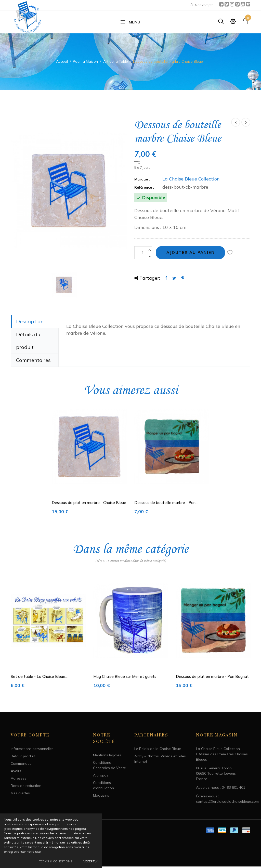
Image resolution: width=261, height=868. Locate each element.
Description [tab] (30, 323)
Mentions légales (107, 757)
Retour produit (23, 758)
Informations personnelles (32, 750)
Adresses (18, 780)
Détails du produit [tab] (28, 342)
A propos (101, 777)
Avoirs (16, 773)
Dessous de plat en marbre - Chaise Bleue (89, 504)
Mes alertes (20, 795)
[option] (69, 192)
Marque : (142, 181)
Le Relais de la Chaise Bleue (158, 750)
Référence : (144, 189)
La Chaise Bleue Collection (191, 180)
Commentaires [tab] (33, 362)
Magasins (101, 797)
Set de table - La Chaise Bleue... (39, 678)
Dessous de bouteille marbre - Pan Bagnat (165, 504)
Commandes (21, 765)
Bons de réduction (26, 787)
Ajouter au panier (190, 254)
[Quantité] (143, 254)
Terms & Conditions (56, 861)
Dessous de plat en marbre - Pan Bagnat (212, 678)
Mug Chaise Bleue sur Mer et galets (125, 678)
